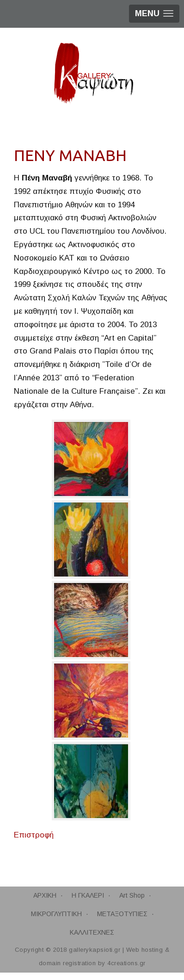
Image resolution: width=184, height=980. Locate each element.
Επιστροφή (34, 835)
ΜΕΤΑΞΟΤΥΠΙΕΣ (122, 914)
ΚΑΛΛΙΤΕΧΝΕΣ (92, 932)
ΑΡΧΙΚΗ (45, 895)
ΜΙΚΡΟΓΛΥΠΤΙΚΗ (56, 914)
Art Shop (132, 895)
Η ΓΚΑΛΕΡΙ (88, 895)
